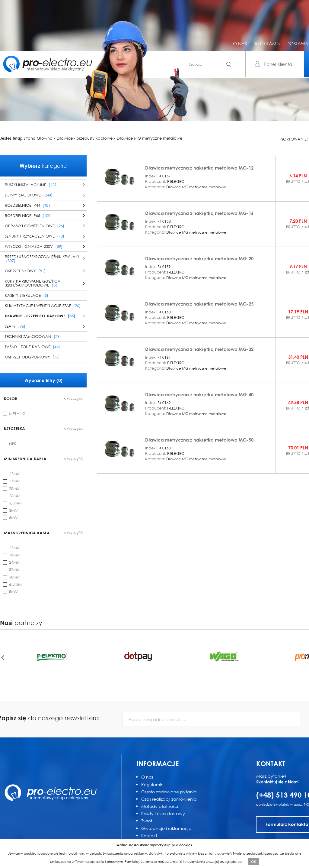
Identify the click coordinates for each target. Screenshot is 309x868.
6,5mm (15, 584)
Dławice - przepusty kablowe (85, 138)
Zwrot (147, 821)
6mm (14, 518)
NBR (13, 444)
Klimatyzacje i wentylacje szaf (43, 306)
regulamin (268, 44)
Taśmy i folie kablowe (32, 347)
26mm (15, 496)
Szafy (15, 326)
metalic (17, 414)
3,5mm (15, 503)
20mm (15, 489)
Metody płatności (160, 806)
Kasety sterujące (27, 295)
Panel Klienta (278, 64)
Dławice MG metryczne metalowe (150, 138)
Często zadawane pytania (169, 792)
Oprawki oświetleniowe (35, 226)
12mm (15, 474)
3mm (14, 510)
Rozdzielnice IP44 (28, 205)
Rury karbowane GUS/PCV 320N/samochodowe (33, 283)
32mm (15, 570)
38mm (15, 577)
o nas (240, 44)
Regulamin (152, 784)
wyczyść (73, 399)
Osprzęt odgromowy (32, 357)
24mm (15, 562)
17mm (15, 481)
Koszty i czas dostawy (163, 813)
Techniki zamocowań (33, 337)
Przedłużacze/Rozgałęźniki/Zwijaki (42, 259)
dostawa (297, 44)
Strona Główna (38, 138)
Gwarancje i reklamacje (166, 828)
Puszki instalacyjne (31, 185)
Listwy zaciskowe (29, 195)
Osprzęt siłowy (25, 271)
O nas (147, 777)
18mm (15, 555)
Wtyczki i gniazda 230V (34, 246)
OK (253, 862)
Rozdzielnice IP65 (28, 216)
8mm (14, 592)
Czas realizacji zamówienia (169, 799)
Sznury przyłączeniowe (35, 236)
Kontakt (149, 836)
